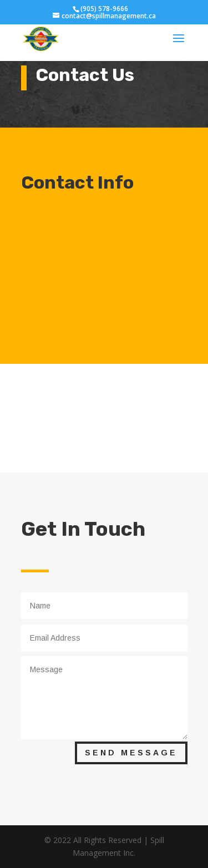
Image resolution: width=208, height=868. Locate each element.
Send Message (131, 753)
